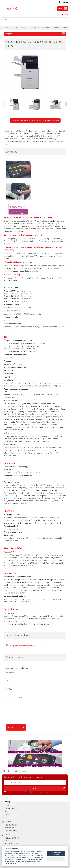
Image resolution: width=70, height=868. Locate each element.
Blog (6, 812)
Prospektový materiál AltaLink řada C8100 (26, 646)
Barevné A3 (33, 28)
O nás (7, 805)
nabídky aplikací (38, 253)
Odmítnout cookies (56, 859)
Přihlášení (65, 2)
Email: (8, 681)
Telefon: (9, 689)
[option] (14, 105)
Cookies (8, 815)
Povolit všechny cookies (56, 853)
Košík (66, 15)
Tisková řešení (10, 28)
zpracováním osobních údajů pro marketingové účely (31, 792)
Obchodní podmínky (12, 808)
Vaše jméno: (11, 672)
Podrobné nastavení (11, 863)
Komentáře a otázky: (14, 697)
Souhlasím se (26, 792)
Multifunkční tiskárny (22, 28)
